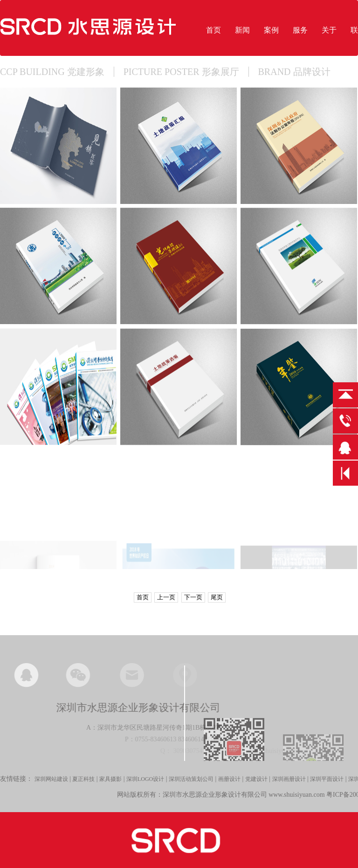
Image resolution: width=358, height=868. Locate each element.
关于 (329, 30)
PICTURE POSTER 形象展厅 (181, 72)
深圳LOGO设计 (145, 787)
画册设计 (229, 787)
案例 (271, 30)
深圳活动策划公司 (191, 787)
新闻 (242, 30)
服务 (300, 30)
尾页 (217, 597)
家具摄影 (110, 787)
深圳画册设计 (289, 787)
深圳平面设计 (327, 787)
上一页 (166, 597)
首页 (213, 30)
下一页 (193, 597)
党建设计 (256, 787)
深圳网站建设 (51, 787)
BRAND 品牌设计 (294, 72)
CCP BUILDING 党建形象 (52, 72)
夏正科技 (83, 787)
